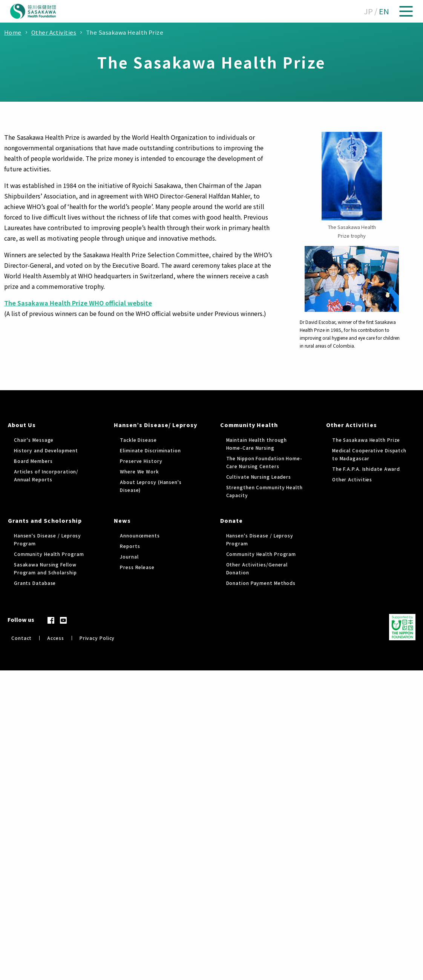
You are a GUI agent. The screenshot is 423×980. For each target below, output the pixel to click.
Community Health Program (49, 554)
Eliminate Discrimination (150, 450)
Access (55, 638)
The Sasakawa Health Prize (366, 440)
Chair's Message (34, 440)
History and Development (46, 450)
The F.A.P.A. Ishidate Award (366, 469)
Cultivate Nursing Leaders (259, 477)
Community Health (249, 425)
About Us (22, 425)
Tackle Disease (138, 440)
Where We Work (139, 471)
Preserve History (141, 461)
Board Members (33, 461)
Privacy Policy (97, 638)
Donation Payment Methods (261, 583)
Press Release (137, 567)
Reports (130, 546)
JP (368, 11)
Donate (231, 521)
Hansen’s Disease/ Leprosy (156, 425)
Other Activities (352, 425)
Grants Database (35, 583)
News (122, 521)
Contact (21, 638)
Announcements (140, 535)
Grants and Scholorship (45, 521)
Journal (129, 556)
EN (384, 11)
